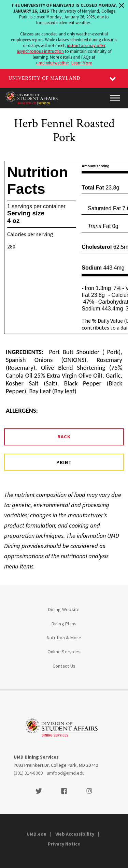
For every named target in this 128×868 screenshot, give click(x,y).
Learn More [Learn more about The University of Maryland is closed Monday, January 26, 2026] (82, 63)
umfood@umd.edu (66, 773)
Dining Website (64, 609)
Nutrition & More (64, 638)
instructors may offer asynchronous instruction (61, 48)
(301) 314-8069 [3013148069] (28, 773)
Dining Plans (64, 624)
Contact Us (64, 666)
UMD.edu (37, 834)
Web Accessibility (75, 834)
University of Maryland (45, 78)
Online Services (64, 652)
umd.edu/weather (52, 63)
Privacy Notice (64, 844)
